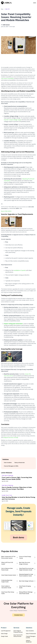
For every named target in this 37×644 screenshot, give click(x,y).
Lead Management (6, 631)
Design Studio (4, 636)
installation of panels (20, 270)
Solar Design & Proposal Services (18, 631)
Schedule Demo (18, 615)
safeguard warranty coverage (11, 437)
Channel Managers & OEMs (31, 637)
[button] (35, 3)
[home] (6, 3)
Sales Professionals (31, 634)
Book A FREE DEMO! (6, 211)
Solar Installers (30, 631)
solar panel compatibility (7, 79)
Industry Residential (29, 641)
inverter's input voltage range (12, 120)
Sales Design (4, 634)
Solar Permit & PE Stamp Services (18, 636)
